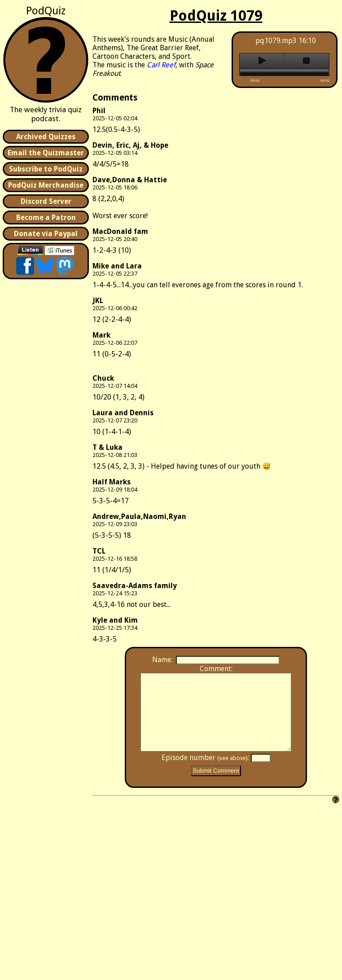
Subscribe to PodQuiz (46, 169)
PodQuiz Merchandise (46, 185)
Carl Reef (161, 65)
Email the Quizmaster (46, 153)
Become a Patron (46, 218)
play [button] (262, 61)
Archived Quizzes (46, 137)
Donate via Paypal (46, 234)
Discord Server (46, 201)
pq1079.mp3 (276, 41)
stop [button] (307, 61)
